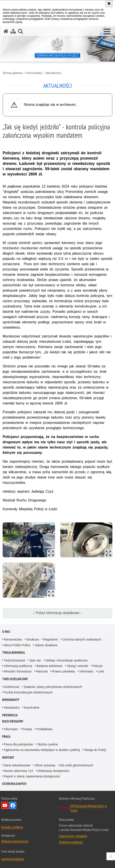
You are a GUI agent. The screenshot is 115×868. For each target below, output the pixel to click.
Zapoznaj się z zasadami (73, 836)
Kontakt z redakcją (12, 827)
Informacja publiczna (18, 666)
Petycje (98, 666)
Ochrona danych (14, 784)
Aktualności (53, 73)
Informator (86, 671)
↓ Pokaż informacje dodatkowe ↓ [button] (58, 613)
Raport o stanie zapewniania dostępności (32, 776)
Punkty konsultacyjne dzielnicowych (28, 692)
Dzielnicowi (12, 687)
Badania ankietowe (49, 666)
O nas (6, 632)
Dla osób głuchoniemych (77, 765)
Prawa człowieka (64, 671)
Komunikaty (34, 73)
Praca (6, 737)
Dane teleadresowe (17, 765)
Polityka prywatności (71, 842)
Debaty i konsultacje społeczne (66, 660)
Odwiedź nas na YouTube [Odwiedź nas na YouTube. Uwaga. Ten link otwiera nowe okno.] (5, 805)
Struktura (33, 639)
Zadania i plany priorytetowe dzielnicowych (53, 687)
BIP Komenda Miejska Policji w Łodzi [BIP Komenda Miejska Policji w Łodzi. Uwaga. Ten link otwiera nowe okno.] (89, 808)
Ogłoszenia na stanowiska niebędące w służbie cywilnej (42, 750)
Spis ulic (35, 660)
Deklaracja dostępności (54, 771)
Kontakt (8, 757)
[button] (107, 32)
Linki (101, 671)
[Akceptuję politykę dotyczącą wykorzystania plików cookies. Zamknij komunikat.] (109, 4)
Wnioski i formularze (18, 671)
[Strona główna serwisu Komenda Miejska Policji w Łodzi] (6, 31)
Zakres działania (46, 645)
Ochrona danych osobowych (82, 639)
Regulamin (51, 639)
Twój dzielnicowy (15, 679)
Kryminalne (32, 708)
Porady (27, 729)
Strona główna (13, 73)
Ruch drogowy (13, 721)
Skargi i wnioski (77, 666)
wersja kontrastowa (13, 859)
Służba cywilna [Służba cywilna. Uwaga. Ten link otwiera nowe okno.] (48, 744)
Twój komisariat (15, 660)
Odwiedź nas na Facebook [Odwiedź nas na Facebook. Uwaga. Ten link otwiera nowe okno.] (13, 805)
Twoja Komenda (14, 653)
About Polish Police (17, 645)
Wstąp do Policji (95, 750)
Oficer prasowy (45, 765)
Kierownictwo (13, 639)
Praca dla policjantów (18, 744)
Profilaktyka (44, 729)
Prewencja (10, 715)
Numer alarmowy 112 (19, 771)
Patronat (42, 671)
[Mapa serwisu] (13, 31)
